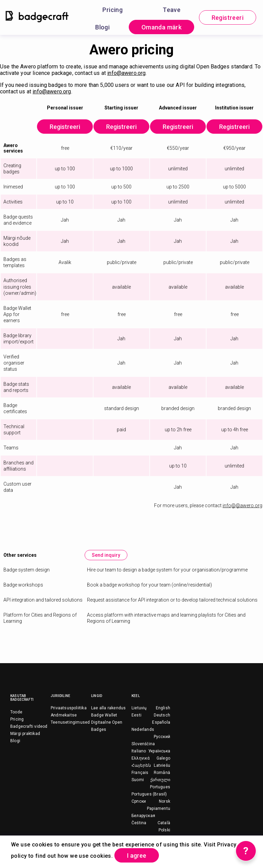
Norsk (165, 801)
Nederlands (143, 729)
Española (161, 722)
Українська (159, 751)
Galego (163, 758)
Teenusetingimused (70, 722)
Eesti (136, 715)
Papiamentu (159, 808)
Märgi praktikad (25, 734)
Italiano (139, 751)
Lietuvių (139, 708)
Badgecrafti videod (29, 726)
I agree (137, 856)
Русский (162, 737)
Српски (139, 801)
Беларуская (143, 816)
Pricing (112, 10)
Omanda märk (161, 27)
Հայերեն (141, 765)
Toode (16, 712)
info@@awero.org (242, 505)
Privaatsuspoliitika (69, 708)
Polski (164, 830)
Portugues (160, 787)
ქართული (160, 780)
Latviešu (162, 765)
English (163, 708)
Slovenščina (143, 744)
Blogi (102, 27)
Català (164, 823)
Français (140, 773)
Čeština (139, 823)
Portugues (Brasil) (149, 794)
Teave (172, 10)
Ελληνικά (141, 758)
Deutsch (162, 715)
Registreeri (228, 18)
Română (162, 773)
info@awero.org (126, 73)
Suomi (138, 780)
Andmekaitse (64, 715)
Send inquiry (106, 555)
